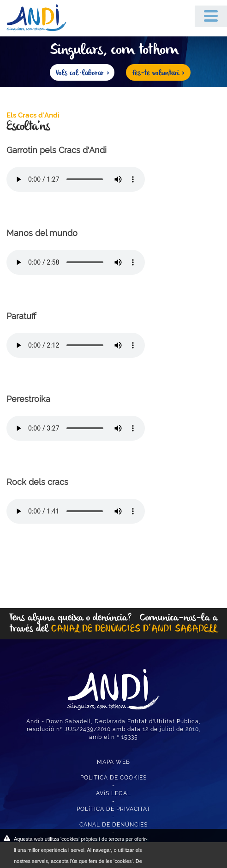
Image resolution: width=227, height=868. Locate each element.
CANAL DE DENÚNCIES (113, 825)
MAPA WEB (113, 762)
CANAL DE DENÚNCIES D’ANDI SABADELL (134, 629)
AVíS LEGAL (113, 793)
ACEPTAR (185, 845)
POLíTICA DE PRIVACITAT (113, 809)
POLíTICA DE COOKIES (113, 778)
